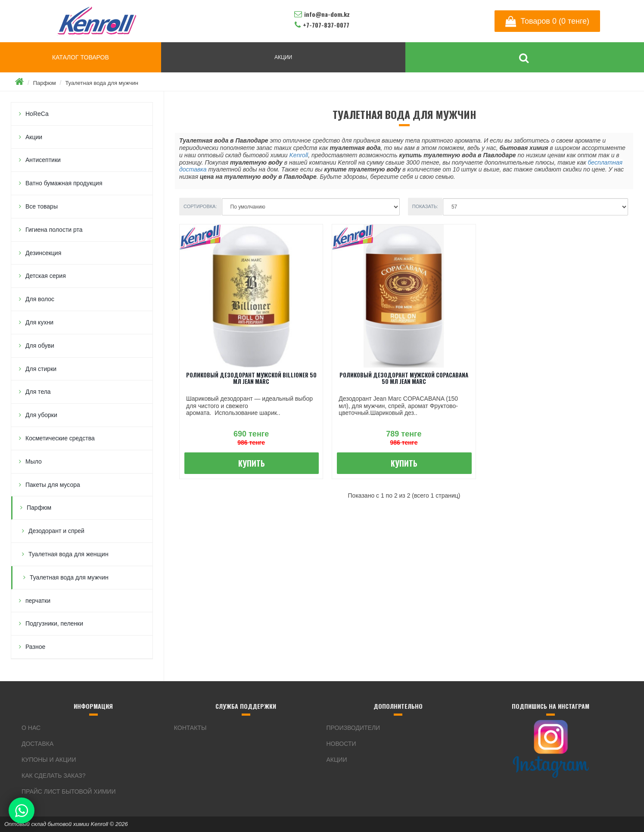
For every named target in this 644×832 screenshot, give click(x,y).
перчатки (38, 601)
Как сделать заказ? (54, 776)
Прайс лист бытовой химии (69, 791)
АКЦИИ (283, 57)
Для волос (40, 299)
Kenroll (299, 155)
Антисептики (43, 160)
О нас (31, 728)
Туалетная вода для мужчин (102, 83)
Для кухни (39, 322)
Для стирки (41, 369)
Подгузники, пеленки (54, 623)
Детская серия (46, 276)
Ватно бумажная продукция (64, 183)
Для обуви (40, 346)
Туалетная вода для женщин (68, 554)
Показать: (425, 206)
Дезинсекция (43, 253)
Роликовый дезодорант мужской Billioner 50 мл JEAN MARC (251, 378)
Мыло (34, 461)
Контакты (190, 728)
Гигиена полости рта (54, 230)
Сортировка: (200, 206)
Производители (353, 728)
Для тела (38, 392)
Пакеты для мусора (53, 485)
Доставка (37, 744)
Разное (35, 647)
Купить (252, 463)
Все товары (42, 206)
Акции (34, 137)
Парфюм (45, 83)
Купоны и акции (49, 760)
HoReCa (37, 114)
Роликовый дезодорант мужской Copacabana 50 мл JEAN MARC (404, 378)
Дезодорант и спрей (56, 531)
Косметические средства (60, 438)
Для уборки (41, 415)
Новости (341, 744)
